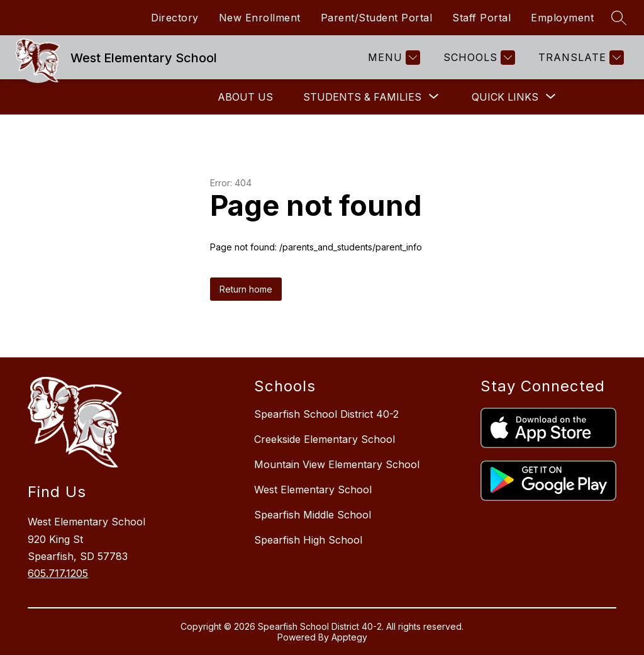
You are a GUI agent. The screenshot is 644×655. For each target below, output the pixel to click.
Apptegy (349, 637)
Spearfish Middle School (313, 515)
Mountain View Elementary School (337, 464)
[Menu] (392, 58)
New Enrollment (260, 18)
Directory (175, 18)
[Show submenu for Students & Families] (362, 97)
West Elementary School (313, 490)
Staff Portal (481, 18)
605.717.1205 (58, 573)
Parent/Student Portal (377, 18)
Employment (562, 18)
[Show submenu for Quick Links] (505, 97)
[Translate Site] (580, 58)
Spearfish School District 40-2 (326, 414)
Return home (246, 289)
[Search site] (619, 18)
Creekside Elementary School (325, 439)
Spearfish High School (308, 540)
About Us (245, 97)
